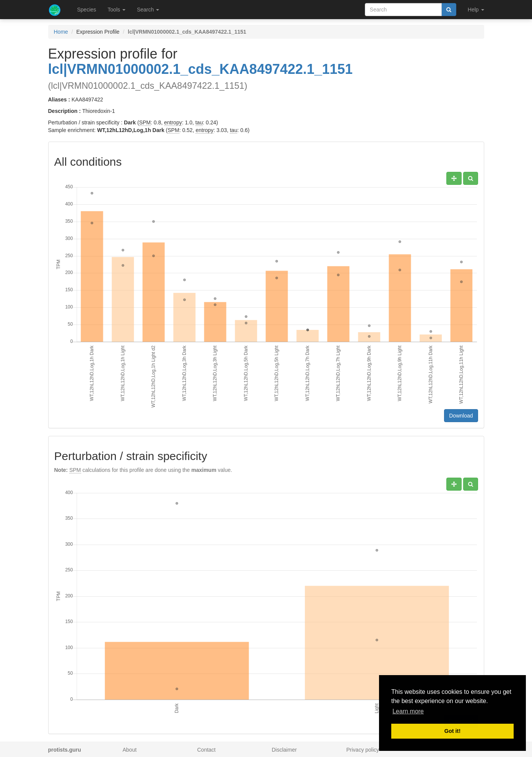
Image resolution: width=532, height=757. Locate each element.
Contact (207, 750)
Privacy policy (363, 750)
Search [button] (148, 10)
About (130, 750)
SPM (145, 122)
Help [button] (476, 10)
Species (87, 10)
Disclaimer (284, 750)
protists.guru (65, 750)
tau (199, 122)
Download (461, 416)
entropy (173, 122)
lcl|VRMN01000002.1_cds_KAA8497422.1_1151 (201, 69)
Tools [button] (116, 10)
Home (61, 32)
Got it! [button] (452, 731)
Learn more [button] (408, 711)
